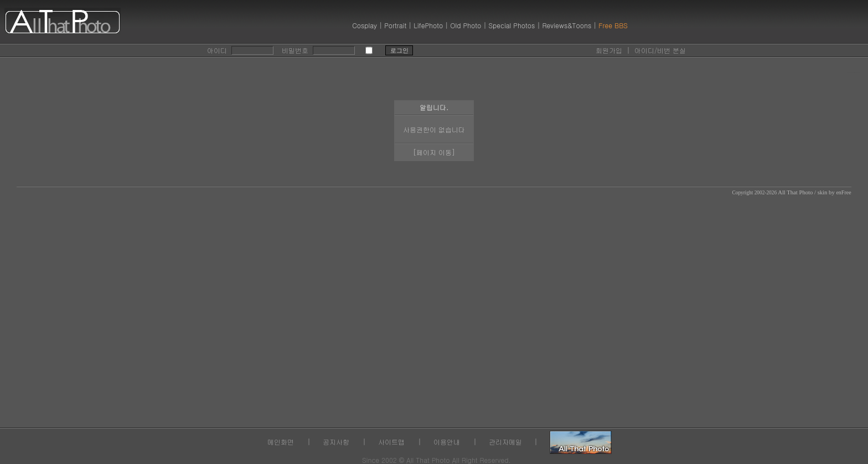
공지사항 (336, 442)
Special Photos (512, 25)
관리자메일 (505, 442)
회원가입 (609, 50)
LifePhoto (428, 25)
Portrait (395, 25)
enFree (843, 192)
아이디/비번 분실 (660, 50)
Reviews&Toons (567, 25)
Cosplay (365, 25)
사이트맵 (391, 442)
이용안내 (447, 442)
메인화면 (281, 442)
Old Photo (466, 25)
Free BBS (613, 25)
